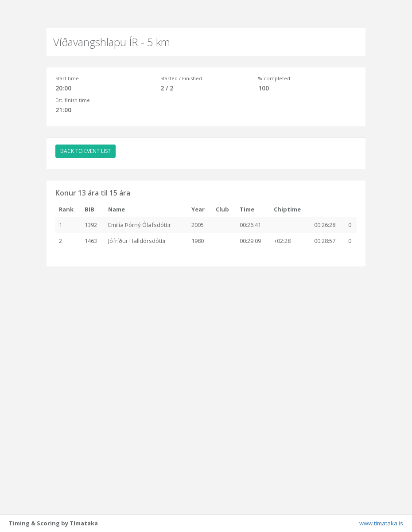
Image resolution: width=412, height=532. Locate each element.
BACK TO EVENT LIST (86, 151)
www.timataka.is (381, 523)
